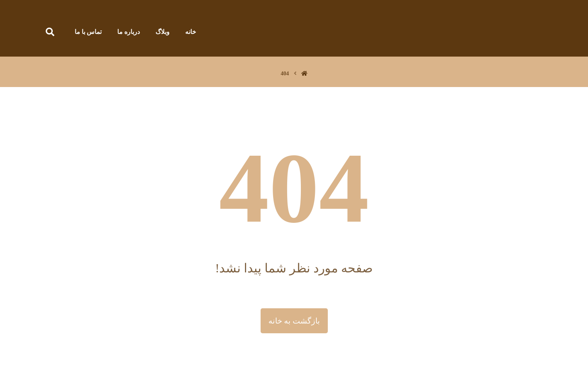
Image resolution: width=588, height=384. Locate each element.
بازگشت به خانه (294, 321)
